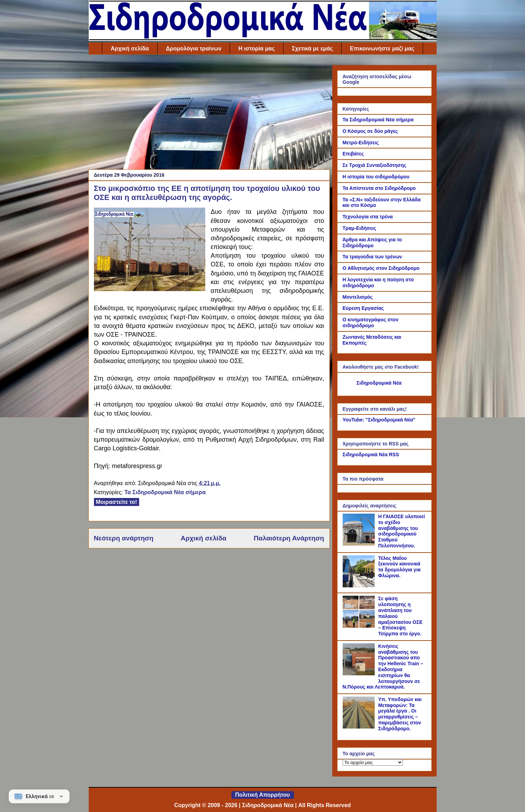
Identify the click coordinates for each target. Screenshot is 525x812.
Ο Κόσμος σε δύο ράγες (370, 131)
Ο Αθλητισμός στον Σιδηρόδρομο (381, 268)
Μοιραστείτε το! (117, 502)
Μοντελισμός (358, 297)
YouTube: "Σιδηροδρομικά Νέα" (379, 420)
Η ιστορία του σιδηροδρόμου (376, 177)
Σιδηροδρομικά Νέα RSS (371, 455)
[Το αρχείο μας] (373, 762)
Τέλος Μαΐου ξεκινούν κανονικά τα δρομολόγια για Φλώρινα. (399, 567)
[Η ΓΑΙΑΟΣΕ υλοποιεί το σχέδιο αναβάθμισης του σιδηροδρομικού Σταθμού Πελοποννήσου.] (360, 544)
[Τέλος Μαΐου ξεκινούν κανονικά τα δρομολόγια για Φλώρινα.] (360, 586)
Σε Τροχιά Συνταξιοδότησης (375, 165)
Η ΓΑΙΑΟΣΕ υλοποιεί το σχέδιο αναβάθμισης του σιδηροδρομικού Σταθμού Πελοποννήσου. (401, 531)
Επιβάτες (353, 154)
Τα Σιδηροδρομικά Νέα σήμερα (165, 492)
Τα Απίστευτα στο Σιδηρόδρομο (379, 188)
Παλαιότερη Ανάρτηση (289, 538)
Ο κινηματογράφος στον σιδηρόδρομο (371, 323)
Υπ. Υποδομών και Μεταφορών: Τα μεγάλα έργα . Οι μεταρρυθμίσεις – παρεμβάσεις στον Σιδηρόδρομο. (400, 714)
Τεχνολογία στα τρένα (368, 217)
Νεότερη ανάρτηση (124, 538)
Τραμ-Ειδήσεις (360, 228)
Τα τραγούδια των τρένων (372, 257)
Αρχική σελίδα (130, 49)
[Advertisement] (209, 114)
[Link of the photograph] (150, 250)
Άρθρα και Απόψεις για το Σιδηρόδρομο (372, 243)
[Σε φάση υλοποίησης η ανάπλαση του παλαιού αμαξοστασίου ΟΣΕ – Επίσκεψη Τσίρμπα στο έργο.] (360, 626)
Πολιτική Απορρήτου (262, 795)
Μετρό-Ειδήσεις (361, 143)
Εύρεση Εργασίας (363, 308)
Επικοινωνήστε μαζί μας (382, 49)
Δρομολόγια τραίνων (194, 49)
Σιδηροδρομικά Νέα (379, 383)
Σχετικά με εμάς (312, 49)
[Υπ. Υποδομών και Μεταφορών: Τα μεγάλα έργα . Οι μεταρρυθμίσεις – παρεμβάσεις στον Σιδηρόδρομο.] (360, 727)
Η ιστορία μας (256, 49)
